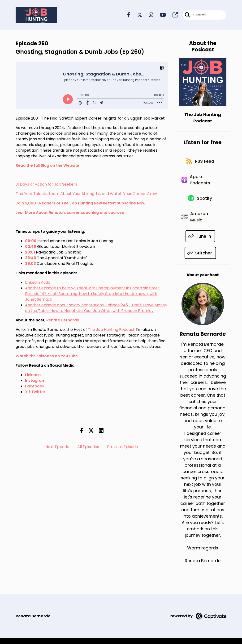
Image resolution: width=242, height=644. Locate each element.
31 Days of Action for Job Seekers (46, 185)
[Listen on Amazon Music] (200, 222)
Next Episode (57, 447)
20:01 (30, 253)
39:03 (30, 264)
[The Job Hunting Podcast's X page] (137, 15)
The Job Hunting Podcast (111, 330)
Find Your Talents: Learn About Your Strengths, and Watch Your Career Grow (86, 194)
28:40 (31, 258)
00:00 (31, 241)
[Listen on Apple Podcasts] (200, 183)
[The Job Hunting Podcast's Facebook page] (129, 15)
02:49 (31, 247)
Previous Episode (123, 447)
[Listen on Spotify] (200, 202)
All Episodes (88, 447)
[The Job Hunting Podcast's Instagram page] (148, 15)
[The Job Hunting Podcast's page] (172, 15)
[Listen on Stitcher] (200, 259)
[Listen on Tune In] (200, 242)
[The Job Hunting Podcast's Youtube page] (160, 15)
